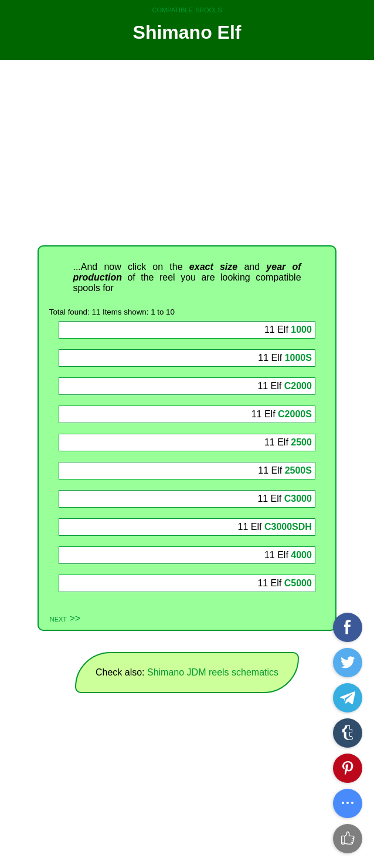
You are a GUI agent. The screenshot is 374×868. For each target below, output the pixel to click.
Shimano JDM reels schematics (213, 672)
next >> (65, 618)
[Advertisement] (187, 153)
